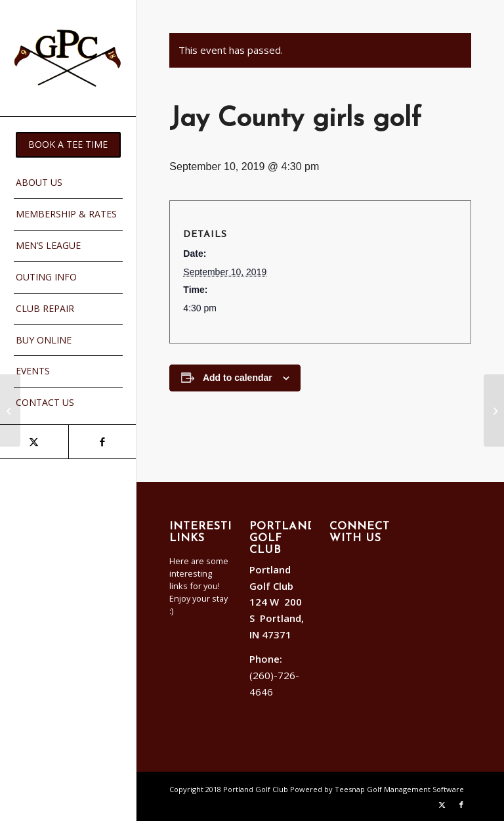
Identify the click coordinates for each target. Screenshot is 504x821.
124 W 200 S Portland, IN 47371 (277, 618)
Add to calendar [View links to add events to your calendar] (238, 378)
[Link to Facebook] (102, 442)
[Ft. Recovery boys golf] (10, 411)
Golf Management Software (415, 789)
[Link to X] (34, 442)
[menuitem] (68, 145)
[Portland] (68, 58)
